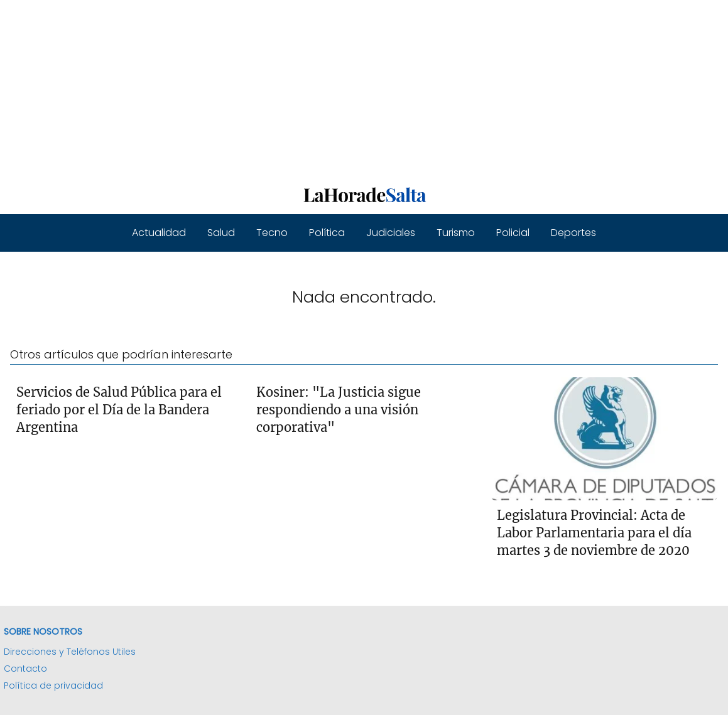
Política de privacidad (53, 685)
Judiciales (391, 233)
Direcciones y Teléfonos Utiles (70, 652)
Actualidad (159, 233)
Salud (221, 233)
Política (327, 233)
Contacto (25, 669)
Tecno (272, 233)
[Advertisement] (364, 88)
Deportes (573, 233)
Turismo (456, 233)
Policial (513, 233)
